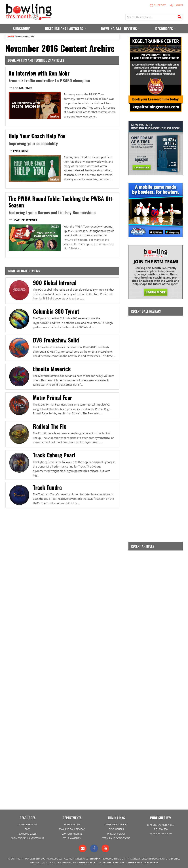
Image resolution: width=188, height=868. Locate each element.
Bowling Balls (28, 834)
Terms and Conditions (116, 838)
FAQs (28, 829)
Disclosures (116, 829)
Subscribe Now (28, 824)
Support (157, 5)
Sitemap (95, 859)
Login (176, 5)
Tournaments (72, 838)
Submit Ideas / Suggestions (28, 838)
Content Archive (72, 834)
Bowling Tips (72, 824)
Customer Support (116, 824)
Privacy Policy (116, 834)
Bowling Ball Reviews (72, 829)
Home (11, 36)
